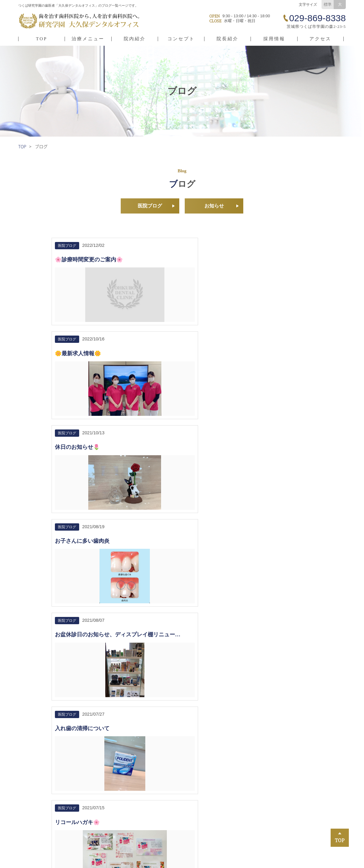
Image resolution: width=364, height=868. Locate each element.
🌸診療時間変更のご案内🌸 (89, 261)
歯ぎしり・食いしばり (303, 810)
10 (204, 567)
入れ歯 (151, 828)
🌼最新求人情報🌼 (167, 261)
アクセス (320, 39)
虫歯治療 (153, 810)
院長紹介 (227, 39)
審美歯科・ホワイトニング (308, 801)
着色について (160, 459)
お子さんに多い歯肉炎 (82, 355)
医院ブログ (150, 207)
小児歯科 (221, 810)
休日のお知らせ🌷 (255, 261)
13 (243, 567)
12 (230, 567)
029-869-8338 (49, 652)
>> (257, 567)
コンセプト (181, 39)
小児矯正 (153, 801)
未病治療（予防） (162, 819)
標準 (328, 4)
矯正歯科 (221, 801)
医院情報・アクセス (43, 801)
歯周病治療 (223, 819)
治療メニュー (88, 39)
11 (217, 567)
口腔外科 (221, 828)
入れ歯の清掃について (260, 355)
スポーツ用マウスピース (305, 828)
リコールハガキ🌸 (77, 459)
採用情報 (274, 39)
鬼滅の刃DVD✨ (253, 459)
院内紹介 (135, 39)
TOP (42, 39)
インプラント (294, 819)
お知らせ (214, 207)
